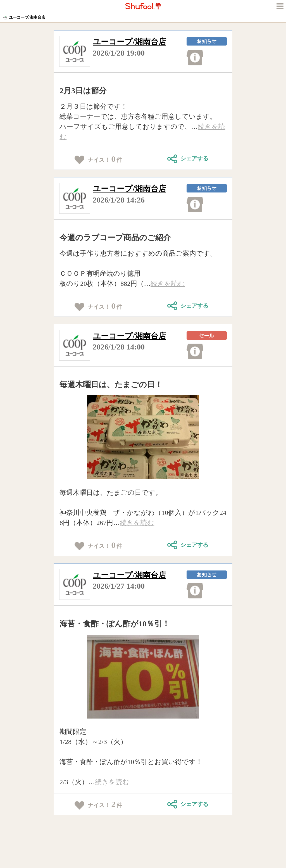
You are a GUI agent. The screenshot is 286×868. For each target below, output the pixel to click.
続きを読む (168, 284)
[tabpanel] (143, 437)
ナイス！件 (98, 159)
